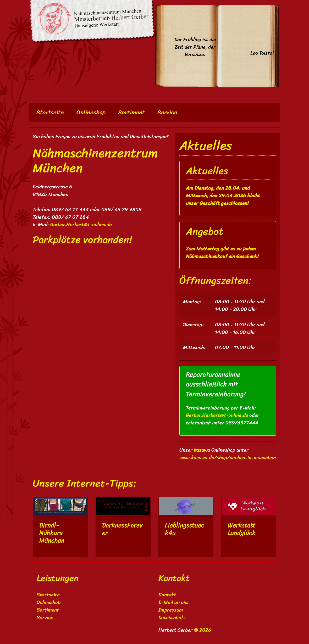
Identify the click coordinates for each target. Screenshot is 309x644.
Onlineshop (91, 112)
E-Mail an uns (173, 602)
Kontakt (167, 595)
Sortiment (131, 112)
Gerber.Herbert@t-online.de (217, 415)
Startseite (51, 112)
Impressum (171, 610)
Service (167, 112)
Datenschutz (172, 618)
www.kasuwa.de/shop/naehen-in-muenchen (228, 458)
